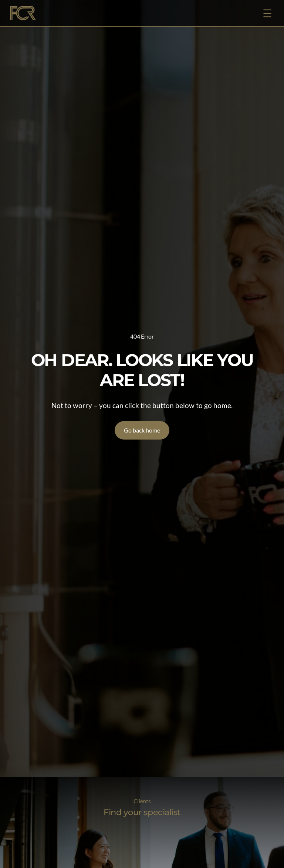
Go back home (142, 430)
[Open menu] (267, 13)
